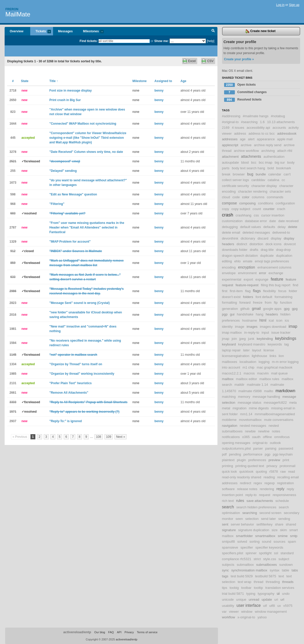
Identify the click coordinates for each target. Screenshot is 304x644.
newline (264, 431)
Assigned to (163, 81)
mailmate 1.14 (258, 385)
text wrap (245, 582)
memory (244, 397)
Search (213, 31)
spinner (251, 553)
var (224, 612)
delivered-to (281, 232)
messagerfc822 (275, 403)
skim (283, 530)
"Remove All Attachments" (69, 393)
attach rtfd (285, 151)
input (265, 333)
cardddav (258, 180)
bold (271, 168)
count (257, 209)
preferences (257, 460)
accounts (279, 128)
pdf (224, 454)
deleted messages (256, 232)
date (273, 221)
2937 (13, 421)
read (291, 472)
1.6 (262, 122)
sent (225, 524)
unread (254, 600)
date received (289, 221)
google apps (272, 309)
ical (271, 320)
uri (276, 600)
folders (248, 297)
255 (13, 171)
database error (256, 221)
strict (257, 559)
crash (228, 215)
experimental (232, 279)
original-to (260, 443)
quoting (261, 472)
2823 (13, 303)
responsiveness (285, 495)
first (225, 291)
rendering (267, 489)
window (247, 612)
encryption (246, 267)
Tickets (40, 32)
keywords (275, 344)
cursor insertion (273, 215)
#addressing (231, 116)
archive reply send (268, 145)
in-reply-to (252, 333)
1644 (13, 124)
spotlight (265, 553)
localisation (248, 362)
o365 (246, 437)
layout (256, 350)
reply (280, 489)
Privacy (129, 632)
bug (250, 174)
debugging (230, 227)
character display (264, 186)
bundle (261, 174)
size (274, 530)
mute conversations (279, 420)
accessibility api (258, 128)
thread (259, 582)
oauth (256, 437)
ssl (276, 553)
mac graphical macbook (275, 367)
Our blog (100, 632)
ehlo (238, 261)
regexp (269, 483)
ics (287, 320)
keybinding (265, 339)
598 (13, 194)
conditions (265, 203)
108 (99, 437)
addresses (230, 139)
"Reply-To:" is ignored (66, 421)
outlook (275, 443)
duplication (284, 256)
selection (252, 519)
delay (282, 227)
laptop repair (231, 350)
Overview (17, 31)
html (263, 320)
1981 (13, 329)
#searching (249, 122)
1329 (13, 242)
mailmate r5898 (250, 391)
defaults (269, 227)
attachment (230, 157)
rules (240, 501)
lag (287, 344)
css (256, 215)
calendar (275, 174)
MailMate (18, 14)
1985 (13, 374)
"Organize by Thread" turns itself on (76, 364)
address (240, 133)
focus (282, 291)
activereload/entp (77, 632)
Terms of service (147, 632)
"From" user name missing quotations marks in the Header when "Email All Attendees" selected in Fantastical (87, 227)
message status (249, 403)
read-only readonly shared (242, 477)
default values (250, 227)
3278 (13, 152)
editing (227, 261)
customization (232, 221)
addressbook (287, 133)
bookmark (284, 168)
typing (251, 594)
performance (253, 454)
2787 (13, 227)
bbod (245, 162)
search (228, 507)
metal (226, 408)
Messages (65, 31)
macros (249, 373)
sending (284, 519)
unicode (228, 600)
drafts (254, 250)
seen (239, 519)
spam (292, 542)
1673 (13, 183)
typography (266, 594)
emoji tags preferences (272, 261)
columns (258, 197)
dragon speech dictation (240, 256)
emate (248, 261)
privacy (272, 466)
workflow (229, 617)
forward (245, 303)
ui (278, 593)
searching (250, 513)
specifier (247, 547)
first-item (236, 291)
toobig (234, 588)
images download (273, 327)
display (276, 238)
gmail (256, 309)
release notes (247, 489)
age (243, 139)
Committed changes (245, 92)
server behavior (242, 524)
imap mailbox (232, 333)
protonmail (288, 466)
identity (227, 327)
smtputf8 (229, 542)
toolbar (246, 588)
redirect (246, 483)
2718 (13, 91)
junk (251, 339)
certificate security (236, 186)
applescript (230, 145)
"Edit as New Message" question (73, 194)
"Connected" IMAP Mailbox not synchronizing (83, 124)
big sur (280, 162)
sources (279, 542)
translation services (280, 588)
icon (279, 320)
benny (159, 91)
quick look (230, 472)
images (252, 327)
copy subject (241, 209)
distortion (256, 244)
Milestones (91, 32)
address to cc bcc (262, 133)
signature (229, 530)
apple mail (285, 139)
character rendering (253, 191)
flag (248, 291)
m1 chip (248, 367)
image (240, 327)
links (273, 356)
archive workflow (246, 151)
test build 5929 (242, 576)
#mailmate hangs (256, 116)
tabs (295, 570)
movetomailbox (250, 420)
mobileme (229, 420)
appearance (266, 139)
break (226, 174)
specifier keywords (269, 547)
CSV (210, 61)
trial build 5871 (233, 594)
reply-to (251, 495)
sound (267, 542)
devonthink (230, 238)
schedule (282, 501)
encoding (229, 267)
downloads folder (235, 250)
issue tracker (281, 333)
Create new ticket (260, 31)
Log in (280, 5)
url (282, 600)
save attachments (260, 501)
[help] (211, 41)
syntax (275, 570)
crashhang (244, 215)
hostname (249, 320)
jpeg (242, 339)
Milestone (139, 81)
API (119, 632)
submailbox (245, 565)
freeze (258, 303)
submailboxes (266, 565)
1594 (13, 343)
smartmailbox (265, 536)
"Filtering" (57, 204)
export (248, 279)
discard (263, 238)
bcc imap (265, 162)
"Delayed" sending (63, 171)
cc (283, 180)
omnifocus (282, 437)
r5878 (274, 472)
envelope (229, 273)
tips (225, 588)
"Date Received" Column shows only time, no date (86, 152)
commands (275, 197)
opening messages (236, 443)
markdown (285, 391)
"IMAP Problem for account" (70, 242)
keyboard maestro (252, 344)
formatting (230, 303)
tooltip (258, 588)
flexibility (269, 291)
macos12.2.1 (232, 373)
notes (276, 431)
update (267, 600)
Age (184, 81)
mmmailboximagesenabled (275, 414)
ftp (276, 303)
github (245, 309)
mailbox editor (246, 379)
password (286, 448)
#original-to (230, 122)
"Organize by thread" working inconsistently (82, 374)
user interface (249, 605)
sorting (255, 542)
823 (13, 112)
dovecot (290, 244)
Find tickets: (89, 41)
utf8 (272, 606)
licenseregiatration (236, 356)
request (265, 495)
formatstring (284, 297)
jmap (226, 339)
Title (54, 81)
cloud (226, 197)
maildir (239, 385)
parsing (271, 448)
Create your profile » (239, 59)
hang (260, 314)
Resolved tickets (243, 100)
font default (264, 297)
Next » (120, 437)
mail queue (280, 373)
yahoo (262, 617)
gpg (287, 309)
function (286, 303)
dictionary (248, 238)
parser (258, 448)
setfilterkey (264, 524)
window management (271, 612)
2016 (13, 315)
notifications (231, 437)
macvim (263, 373)
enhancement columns (274, 267)
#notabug (278, 116)
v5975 (288, 606)
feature (277, 279)
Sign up (294, 5)
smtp (294, 536)
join (234, 339)
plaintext (228, 460)
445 (13, 138)
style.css (270, 559)
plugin (241, 460)
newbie (250, 431)
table (286, 570)
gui (232, 314)
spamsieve (230, 547)
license (269, 350)
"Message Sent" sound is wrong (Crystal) (80, 303)
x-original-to (246, 617)
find (295, 285)
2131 (13, 383)
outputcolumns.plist (237, 448)
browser (239, 174)
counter (269, 209)
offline (268, 437)
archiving (268, 151)
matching (229, 397)
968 (13, 204)
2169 (226, 128)
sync (226, 570)
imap (293, 326)
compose (229, 203)
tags (225, 576)
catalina (273, 180)
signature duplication (254, 530)
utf (265, 606)
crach (281, 209)
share (279, 524)
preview (274, 460)
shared (291, 524)
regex (258, 483)
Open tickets (240, 85)
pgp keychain (283, 454)
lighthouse (259, 356)
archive (246, 145)
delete (293, 227)
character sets (280, 191)
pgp (268, 454)
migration (239, 408)
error (263, 273)
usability (228, 606)
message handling (266, 397)
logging (264, 362)
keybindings (286, 338)
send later (268, 519)
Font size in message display (71, 91)
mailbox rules (269, 379)
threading (273, 582)
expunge (262, 279)
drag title (267, 250)
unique (241, 600)
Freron (12, 9)
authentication (274, 157)
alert (251, 139)
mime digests (259, 408)
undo (286, 594)
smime (283, 536)
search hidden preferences (256, 507)
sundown (286, 565)
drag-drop (283, 250)
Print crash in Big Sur (65, 100)
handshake (245, 314)
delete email (231, 232)
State (25, 81)
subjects (228, 565)
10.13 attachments (281, 122)
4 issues (238, 128)
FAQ (111, 632)
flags (257, 291)
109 (109, 437)
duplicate (267, 256)
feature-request (247, 285)
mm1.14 (246, 414)
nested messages (253, 426)
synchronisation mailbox (249, 570)
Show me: (161, 41)
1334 (13, 364)
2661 (13, 393)
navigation (230, 426)
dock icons (274, 244)
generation (230, 309)
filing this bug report (276, 285)
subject (284, 559)
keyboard (229, 344)
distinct (242, 244)
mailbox (228, 379)
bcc (254, 162)
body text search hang (248, 168)
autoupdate (230, 162)
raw (283, 472)
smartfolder (244, 536)
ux (279, 606)
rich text (228, 501)
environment (247, 273)
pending (235, 454)
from (268, 303)
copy (226, 209)
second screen (270, 513)
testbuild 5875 (266, 576)
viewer (234, 612)
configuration (285, 203)
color (246, 197)
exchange (276, 273)
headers (272, 314)
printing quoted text (250, 466)
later (246, 350)
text (281, 576)
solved (242, 542)
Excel (192, 61)
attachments (251, 156)
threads (288, 582)
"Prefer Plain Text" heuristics (71, 383)
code (236, 197)
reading (269, 477)
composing (247, 203)
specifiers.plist (233, 553)
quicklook (247, 472)
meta (293, 403)
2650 (13, 100)
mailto (269, 391)
